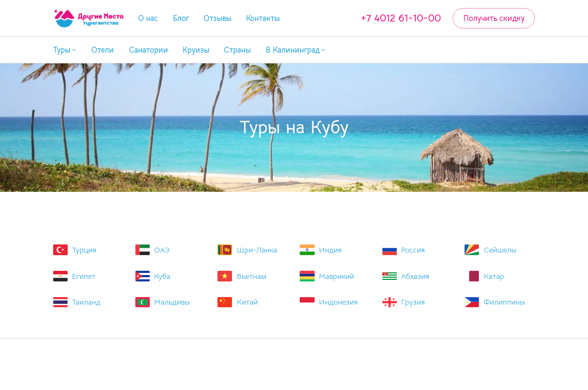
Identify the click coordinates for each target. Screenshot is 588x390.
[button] (65, 50)
